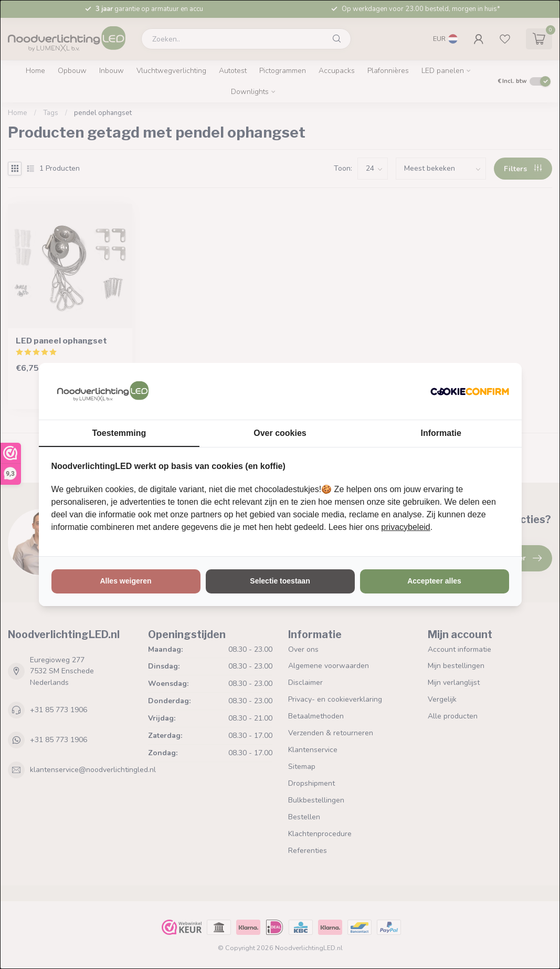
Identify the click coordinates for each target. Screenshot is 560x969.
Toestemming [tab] (119, 433)
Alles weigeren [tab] (125, 581)
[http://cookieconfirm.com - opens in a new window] (470, 391)
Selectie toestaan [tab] (280, 581)
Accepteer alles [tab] (434, 581)
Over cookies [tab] (280, 433)
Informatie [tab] (441, 433)
